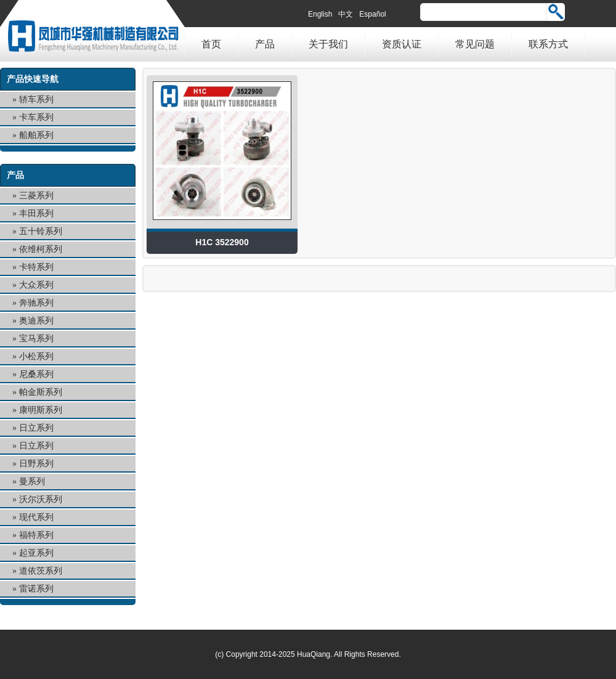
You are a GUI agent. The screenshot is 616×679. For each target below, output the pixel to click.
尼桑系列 (36, 374)
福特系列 (36, 535)
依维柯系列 (41, 249)
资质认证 (402, 44)
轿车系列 (36, 100)
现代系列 (36, 517)
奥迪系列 (36, 321)
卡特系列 (36, 267)
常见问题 (475, 44)
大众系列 (36, 285)
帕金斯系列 (41, 392)
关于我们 (328, 44)
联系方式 (548, 44)
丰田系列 (36, 213)
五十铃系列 (41, 231)
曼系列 (32, 482)
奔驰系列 (36, 303)
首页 (211, 44)
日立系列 (36, 428)
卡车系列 (36, 117)
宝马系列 (36, 339)
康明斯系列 (41, 410)
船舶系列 (36, 135)
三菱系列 (36, 196)
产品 (265, 44)
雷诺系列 (36, 589)
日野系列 (36, 464)
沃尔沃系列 (41, 499)
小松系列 (36, 356)
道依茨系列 (41, 571)
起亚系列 (36, 553)
